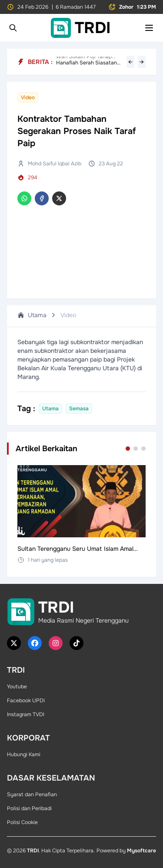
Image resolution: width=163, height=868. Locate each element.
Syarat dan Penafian (32, 794)
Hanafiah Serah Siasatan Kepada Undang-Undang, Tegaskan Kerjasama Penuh (90, 62)
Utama (32, 315)
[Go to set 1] (128, 449)
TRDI (33, 851)
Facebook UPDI (26, 700)
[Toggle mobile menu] (149, 28)
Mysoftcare (141, 851)
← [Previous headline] (130, 62)
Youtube (17, 687)
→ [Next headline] (142, 62)
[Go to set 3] (143, 449)
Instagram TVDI (26, 714)
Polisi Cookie (22, 822)
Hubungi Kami (24, 754)
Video (68, 315)
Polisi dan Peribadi (29, 808)
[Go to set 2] (136, 449)
